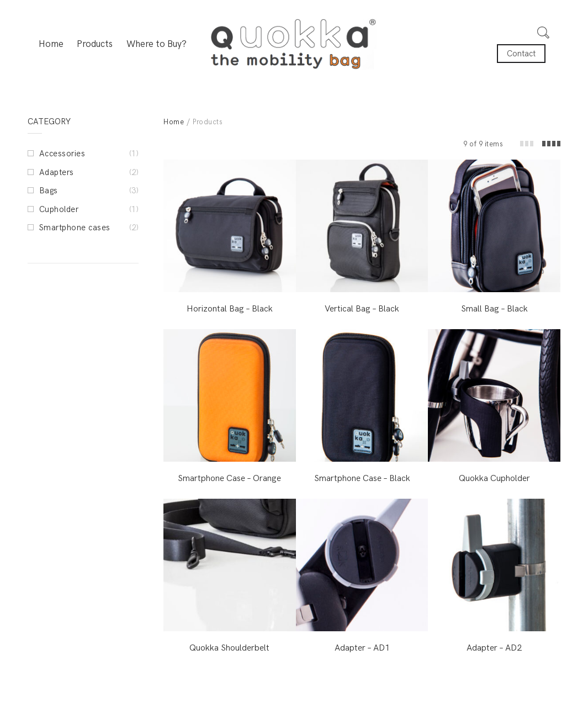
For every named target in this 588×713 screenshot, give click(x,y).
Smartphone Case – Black (362, 479)
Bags (49, 191)
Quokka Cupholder (494, 479)
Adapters (57, 172)
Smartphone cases (75, 228)
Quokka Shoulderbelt (229, 648)
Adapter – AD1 (362, 648)
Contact (521, 54)
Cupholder (59, 209)
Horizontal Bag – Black (230, 309)
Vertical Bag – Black (362, 309)
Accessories (62, 154)
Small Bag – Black (494, 309)
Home (51, 44)
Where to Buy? (157, 44)
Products (95, 44)
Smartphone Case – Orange (229, 479)
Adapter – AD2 (494, 648)
